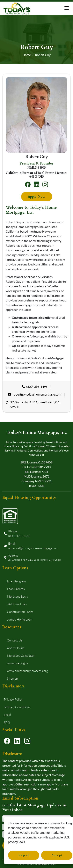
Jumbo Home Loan (20, 619)
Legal (7, 715)
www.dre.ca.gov (18, 663)
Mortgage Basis (17, 596)
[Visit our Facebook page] (7, 741)
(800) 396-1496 (35, 387)
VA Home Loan (17, 604)
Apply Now (36, 197)
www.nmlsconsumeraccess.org (27, 671)
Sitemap (12, 678)
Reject (24, 855)
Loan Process (16, 589)
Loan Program (16, 581)
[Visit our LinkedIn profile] (17, 741)
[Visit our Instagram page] (27, 741)
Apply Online (16, 648)
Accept (57, 855)
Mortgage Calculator (21, 655)
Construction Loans (20, 612)
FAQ (7, 722)
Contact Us (15, 640)
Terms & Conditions (17, 707)
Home (27, 55)
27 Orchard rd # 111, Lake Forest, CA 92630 (33, 405)
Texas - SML (36, 486)
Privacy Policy (13, 699)
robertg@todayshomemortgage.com (35, 394)
